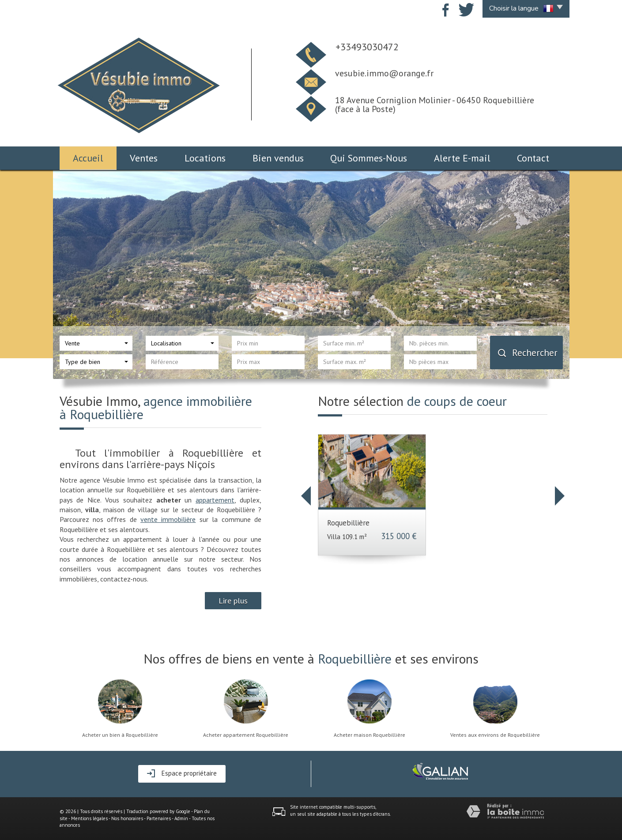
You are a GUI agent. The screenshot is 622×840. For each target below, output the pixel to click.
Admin (181, 818)
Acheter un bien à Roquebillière (120, 735)
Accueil (88, 158)
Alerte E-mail (462, 158)
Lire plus (233, 601)
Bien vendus (278, 158)
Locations (205, 158)
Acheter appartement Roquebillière (246, 735)
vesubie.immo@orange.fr (384, 73)
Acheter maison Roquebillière (369, 735)
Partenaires (159, 818)
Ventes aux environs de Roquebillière (495, 735)
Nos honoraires (127, 818)
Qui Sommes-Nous (369, 158)
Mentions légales (89, 818)
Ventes (144, 158)
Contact (533, 158)
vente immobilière (168, 519)
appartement (215, 500)
